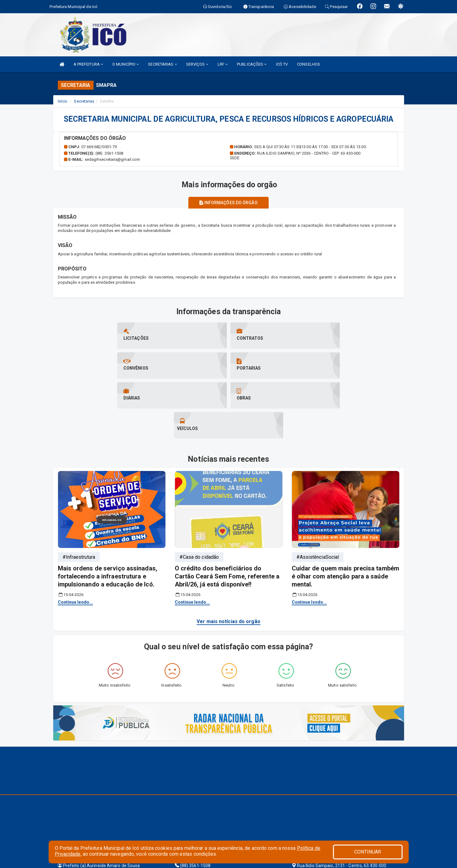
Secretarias (84, 101)
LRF (223, 64)
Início (63, 101)
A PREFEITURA (88, 64)
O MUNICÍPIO (126, 64)
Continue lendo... (76, 542)
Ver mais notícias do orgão (229, 561)
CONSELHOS (309, 64)
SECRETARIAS (162, 64)
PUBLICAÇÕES (252, 64)
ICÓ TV (282, 64)
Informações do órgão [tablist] (228, 203)
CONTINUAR (368, 852)
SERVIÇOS (197, 64)
